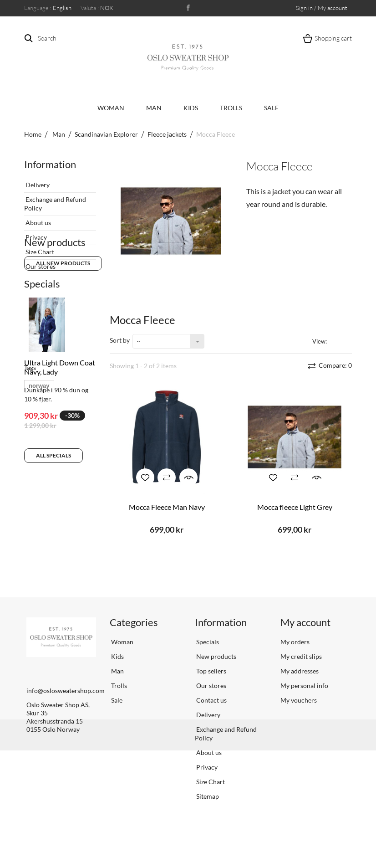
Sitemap (207, 822)
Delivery (37, 181)
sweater (67, 579)
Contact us (211, 726)
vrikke (37, 579)
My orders (295, 668)
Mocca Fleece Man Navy (167, 507)
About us (38, 219)
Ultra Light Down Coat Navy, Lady (60, 419)
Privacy (36, 234)
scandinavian (47, 565)
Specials (42, 336)
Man (154, 108)
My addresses (300, 697)
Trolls (231, 108)
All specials (53, 507)
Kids (191, 108)
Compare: (335, 365)
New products (55, 289)
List (347, 341)
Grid (335, 341)
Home (33, 134)
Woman (111, 108)
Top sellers (211, 697)
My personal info (304, 711)
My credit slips (301, 682)
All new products (63, 310)
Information (50, 164)
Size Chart (39, 248)
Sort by (120, 340)
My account (305, 648)
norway (39, 552)
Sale (271, 108)
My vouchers (299, 726)
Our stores (40, 263)
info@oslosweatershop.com (66, 716)
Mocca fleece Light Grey (295, 507)
